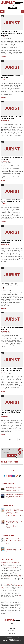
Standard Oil (20, 575)
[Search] (13, 11)
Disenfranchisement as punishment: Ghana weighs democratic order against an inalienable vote (15, 549)
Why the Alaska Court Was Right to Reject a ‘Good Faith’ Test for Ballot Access (14, 523)
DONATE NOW (12, 8)
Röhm (20, 595)
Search (22, 11)
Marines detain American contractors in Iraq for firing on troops (10, 285)
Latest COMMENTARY (9, 506)
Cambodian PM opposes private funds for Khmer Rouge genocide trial (11, 413)
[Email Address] (12, 466)
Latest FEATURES (7, 535)
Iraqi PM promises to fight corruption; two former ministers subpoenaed (11, 33)
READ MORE (4, 56)
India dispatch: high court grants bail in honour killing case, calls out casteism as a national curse (14, 489)
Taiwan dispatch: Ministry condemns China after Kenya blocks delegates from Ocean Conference (15, 496)
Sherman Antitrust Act (11, 567)
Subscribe (12, 470)
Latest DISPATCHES (8, 484)
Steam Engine (9, 612)
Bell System (7, 577)
